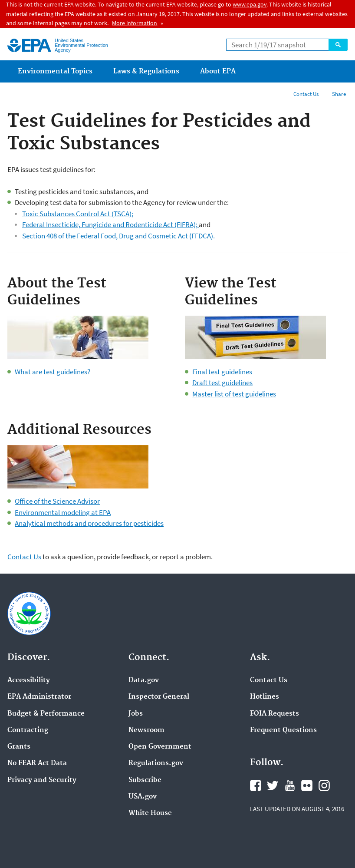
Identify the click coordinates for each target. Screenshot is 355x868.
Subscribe (145, 780)
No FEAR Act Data (37, 763)
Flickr (307, 785)
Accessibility (29, 680)
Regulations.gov (156, 763)
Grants (19, 747)
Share (339, 94)
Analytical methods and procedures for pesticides (89, 523)
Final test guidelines (222, 372)
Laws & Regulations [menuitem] (146, 71)
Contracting (28, 730)
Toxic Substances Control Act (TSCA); (78, 214)
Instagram (324, 785)
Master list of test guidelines (234, 394)
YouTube (290, 785)
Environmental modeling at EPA (63, 512)
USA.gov (143, 797)
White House (150, 813)
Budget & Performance (46, 714)
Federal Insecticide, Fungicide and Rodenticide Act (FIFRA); (110, 224)
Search (338, 45)
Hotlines (265, 697)
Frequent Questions (283, 730)
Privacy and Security (42, 780)
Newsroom (146, 730)
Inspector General (159, 697)
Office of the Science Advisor (57, 501)
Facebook (256, 785)
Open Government (160, 747)
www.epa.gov (250, 4)
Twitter (273, 785)
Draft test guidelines (222, 383)
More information (135, 23)
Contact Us (306, 94)
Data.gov (144, 680)
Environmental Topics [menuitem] (55, 71)
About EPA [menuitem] (218, 71)
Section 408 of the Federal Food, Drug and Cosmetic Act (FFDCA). (118, 236)
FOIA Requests (274, 714)
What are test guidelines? (53, 372)
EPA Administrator (39, 697)
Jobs (136, 714)
